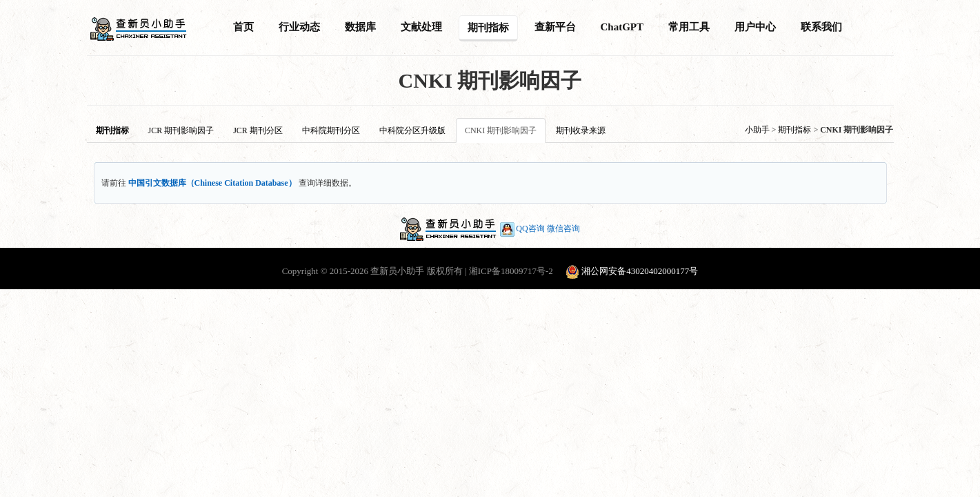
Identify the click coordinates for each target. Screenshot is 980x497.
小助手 (757, 130)
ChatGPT (622, 27)
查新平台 (555, 27)
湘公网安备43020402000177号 (640, 271)
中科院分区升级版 (412, 130)
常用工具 (689, 27)
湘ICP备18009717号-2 (511, 271)
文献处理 (421, 27)
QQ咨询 (521, 228)
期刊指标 (488, 28)
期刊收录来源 (581, 130)
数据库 (360, 27)
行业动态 (299, 27)
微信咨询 (563, 228)
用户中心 (755, 27)
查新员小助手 (397, 271)
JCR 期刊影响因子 (181, 130)
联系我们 (821, 27)
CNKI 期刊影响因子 (501, 130)
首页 (243, 27)
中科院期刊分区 (331, 130)
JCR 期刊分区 (258, 130)
